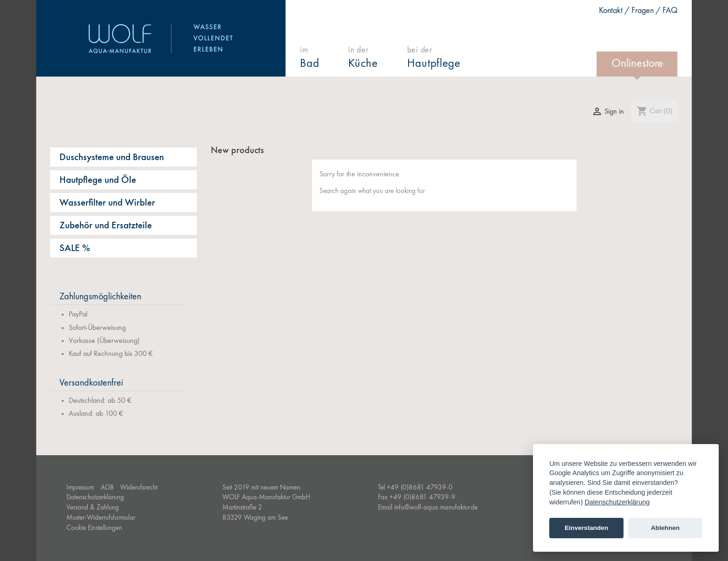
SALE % (75, 248)
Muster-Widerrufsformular (101, 518)
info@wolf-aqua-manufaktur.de (436, 508)
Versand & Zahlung (93, 508)
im (310, 58)
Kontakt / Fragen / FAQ (639, 11)
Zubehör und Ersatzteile (106, 226)
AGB (107, 488)
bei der (434, 58)
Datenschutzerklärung (95, 498)
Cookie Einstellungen (94, 528)
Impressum (80, 488)
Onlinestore (637, 64)
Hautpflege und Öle (98, 180)
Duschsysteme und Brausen (112, 158)
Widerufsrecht (139, 488)
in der (364, 58)
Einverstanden (586, 528)
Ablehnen (665, 528)
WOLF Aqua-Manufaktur (161, 39)
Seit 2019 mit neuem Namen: (262, 488)
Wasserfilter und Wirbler (107, 203)
